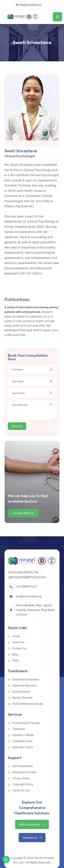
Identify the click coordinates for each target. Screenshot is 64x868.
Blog (15, 654)
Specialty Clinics (23, 747)
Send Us (17, 426)
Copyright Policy (23, 784)
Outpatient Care (22, 741)
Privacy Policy (21, 778)
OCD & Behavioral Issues (28, 704)
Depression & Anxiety (26, 679)
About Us (18, 642)
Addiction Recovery (25, 685)
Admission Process (24, 772)
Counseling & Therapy (26, 723)
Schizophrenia (21, 692)
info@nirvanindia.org (30, 5)
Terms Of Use (21, 790)
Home (16, 636)
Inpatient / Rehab (23, 735)
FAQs (16, 660)
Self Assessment (23, 766)
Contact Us (19, 648)
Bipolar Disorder (23, 698)
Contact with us (23, 513)
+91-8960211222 (26, 586)
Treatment (19, 729)
